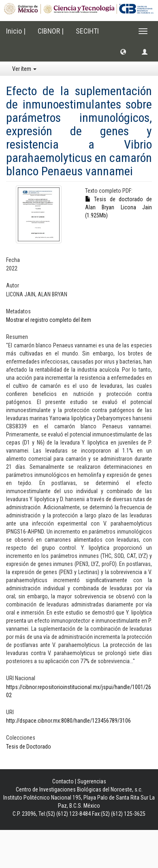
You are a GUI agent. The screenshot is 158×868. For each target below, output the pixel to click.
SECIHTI (87, 31)
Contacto (63, 781)
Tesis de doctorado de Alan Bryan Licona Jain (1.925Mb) (118, 207)
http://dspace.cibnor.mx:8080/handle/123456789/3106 (68, 721)
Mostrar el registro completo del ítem (49, 320)
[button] (123, 51)
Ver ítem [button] (24, 69)
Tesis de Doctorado (29, 747)
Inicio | (16, 31)
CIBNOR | (51, 31)
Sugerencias (92, 781)
